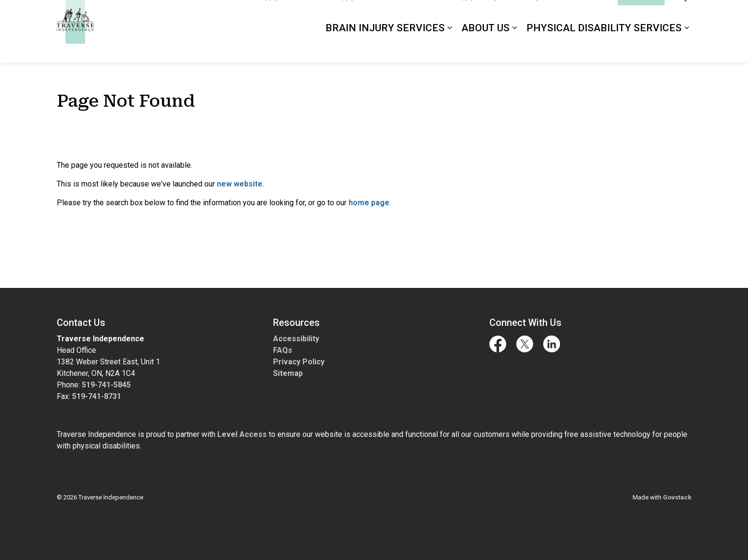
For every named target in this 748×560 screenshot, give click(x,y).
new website (240, 184)
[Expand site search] (682, 16)
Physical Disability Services (604, 47)
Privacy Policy (299, 362)
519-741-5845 (106, 385)
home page (369, 203)
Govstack (677, 497)
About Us (486, 47)
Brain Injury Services (385, 47)
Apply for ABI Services (294, 15)
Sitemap (288, 373)
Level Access (242, 434)
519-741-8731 (97, 396)
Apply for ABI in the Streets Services (392, 15)
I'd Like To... (641, 16)
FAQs (283, 350)
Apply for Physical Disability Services (512, 15)
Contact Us (593, 15)
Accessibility (296, 339)
